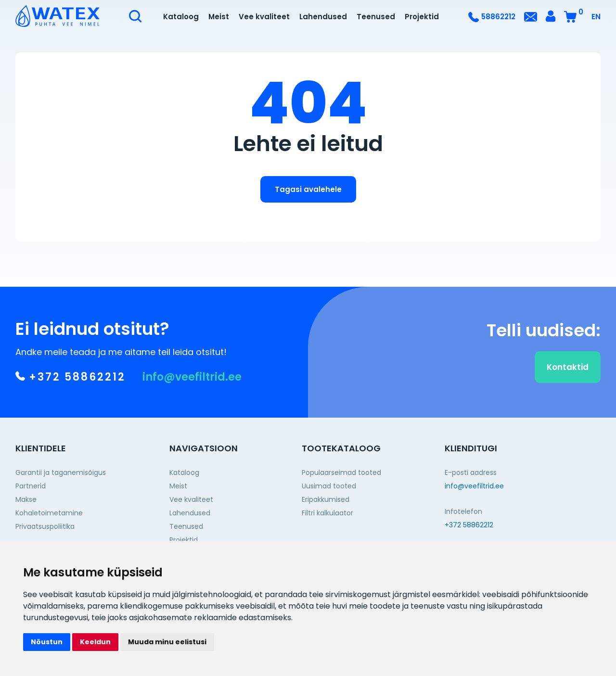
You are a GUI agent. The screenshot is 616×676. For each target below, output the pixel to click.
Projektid (422, 17)
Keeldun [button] (95, 642)
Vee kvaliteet (264, 17)
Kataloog (181, 17)
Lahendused (323, 17)
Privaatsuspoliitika (45, 526)
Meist (219, 17)
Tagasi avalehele (308, 189)
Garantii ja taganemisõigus (61, 472)
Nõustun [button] (47, 642)
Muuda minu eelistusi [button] (167, 642)
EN (596, 17)
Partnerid (31, 486)
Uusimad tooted (329, 486)
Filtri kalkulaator (327, 513)
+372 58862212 (71, 383)
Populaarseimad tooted (341, 472)
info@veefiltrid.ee (192, 383)
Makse (26, 499)
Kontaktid (568, 373)
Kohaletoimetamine (49, 513)
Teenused (376, 17)
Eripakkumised (326, 499)
